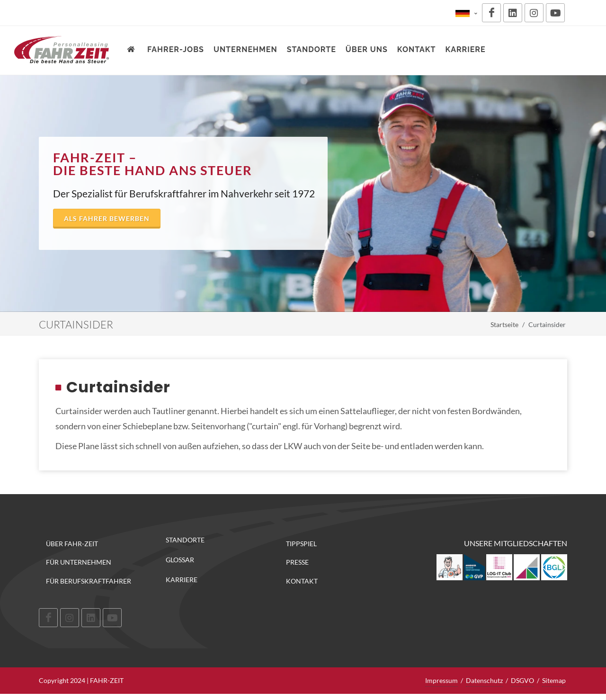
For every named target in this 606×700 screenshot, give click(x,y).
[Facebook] (491, 13)
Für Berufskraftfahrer (89, 581)
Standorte (185, 540)
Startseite (504, 324)
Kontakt (302, 581)
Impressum (441, 680)
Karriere (182, 580)
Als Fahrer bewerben (107, 218)
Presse (297, 562)
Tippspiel (301, 544)
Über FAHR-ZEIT (72, 544)
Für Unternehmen (79, 562)
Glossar (180, 560)
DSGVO (522, 680)
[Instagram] (534, 13)
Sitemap (554, 680)
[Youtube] (555, 13)
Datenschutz (484, 680)
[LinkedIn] (513, 13)
